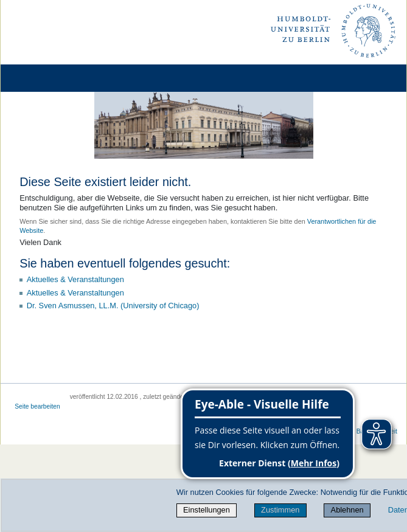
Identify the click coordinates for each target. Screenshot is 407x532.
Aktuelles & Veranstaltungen (75, 279)
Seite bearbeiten (37, 406)
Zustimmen (280, 510)
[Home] (44, 78)
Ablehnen (347, 510)
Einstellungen (207, 510)
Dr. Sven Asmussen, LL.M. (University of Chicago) (113, 306)
